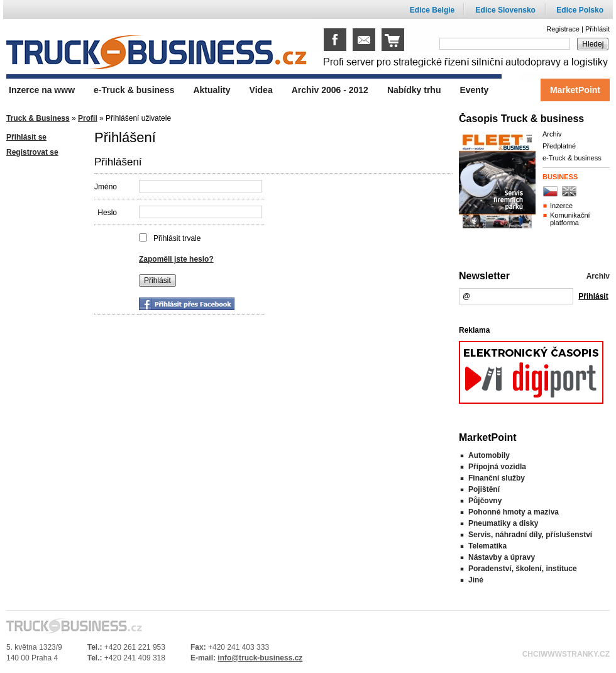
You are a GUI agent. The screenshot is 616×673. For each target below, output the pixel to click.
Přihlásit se (26, 137)
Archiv (552, 134)
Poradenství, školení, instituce (523, 569)
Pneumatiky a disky (503, 523)
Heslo (107, 213)
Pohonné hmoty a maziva (514, 512)
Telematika (487, 546)
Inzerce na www (42, 90)
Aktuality (212, 90)
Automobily (489, 455)
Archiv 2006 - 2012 (330, 90)
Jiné (476, 580)
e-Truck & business (572, 158)
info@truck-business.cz (260, 658)
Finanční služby (497, 478)
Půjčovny (485, 501)
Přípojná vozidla (497, 467)
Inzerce (561, 206)
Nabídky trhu (414, 90)
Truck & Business (38, 118)
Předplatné (559, 146)
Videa (261, 90)
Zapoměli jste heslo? (176, 259)
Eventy (474, 90)
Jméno (106, 187)
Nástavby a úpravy (502, 557)
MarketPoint (575, 90)
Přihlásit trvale (177, 238)
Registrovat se (32, 152)
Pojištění (484, 489)
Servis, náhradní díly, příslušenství (530, 535)
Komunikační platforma (570, 219)
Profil (88, 118)
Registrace (563, 29)
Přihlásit (597, 29)
